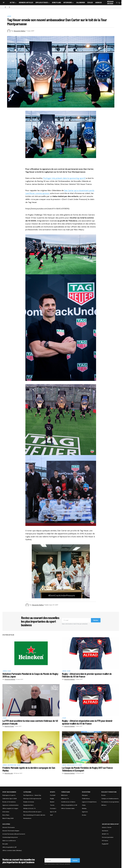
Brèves (5, 671)
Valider (96, 620)
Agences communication (10, 805)
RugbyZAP (105, 844)
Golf (51, 815)
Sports (53, 792)
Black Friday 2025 (8, 818)
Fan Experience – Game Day (32, 795)
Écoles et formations (9, 802)
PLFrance (105, 841)
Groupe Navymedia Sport (110, 824)
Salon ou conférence (9, 841)
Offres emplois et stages (10, 808)
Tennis (52, 805)
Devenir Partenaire (9, 827)
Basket (52, 802)
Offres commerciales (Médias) (12, 850)
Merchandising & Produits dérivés (34, 815)
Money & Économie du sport (32, 812)
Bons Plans (6, 815)
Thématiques (66, 792)
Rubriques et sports (9, 795)
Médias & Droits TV (72, 765)
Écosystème (86, 792)
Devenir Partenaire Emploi (11, 831)
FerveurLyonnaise (108, 837)
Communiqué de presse (10, 837)
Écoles (104, 795)
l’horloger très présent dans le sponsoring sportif (64, 178)
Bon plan (5, 844)
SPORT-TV (105, 834)
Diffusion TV (65, 799)
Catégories (27, 792)
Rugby (9, 16)
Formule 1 (53, 808)
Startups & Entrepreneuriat (32, 799)
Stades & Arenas (29, 802)
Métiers (104, 805)
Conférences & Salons (68, 802)
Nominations (27, 818)
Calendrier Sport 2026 (10, 799)
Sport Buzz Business (9, 792)
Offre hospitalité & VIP (10, 847)
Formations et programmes (110, 802)
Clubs (84, 805)
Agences (85, 812)
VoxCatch (105, 831)
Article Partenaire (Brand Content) (14, 834)
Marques (85, 795)
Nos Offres (6, 824)
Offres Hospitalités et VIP (69, 805)
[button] (4, 3)
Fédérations (86, 799)
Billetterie (64, 795)
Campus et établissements (110, 799)
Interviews (6, 812)
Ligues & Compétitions (89, 802)
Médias (84, 808)
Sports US (53, 812)
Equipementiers (12, 765)
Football (53, 795)
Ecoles (84, 815)
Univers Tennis (107, 827)
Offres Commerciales (68, 808)
